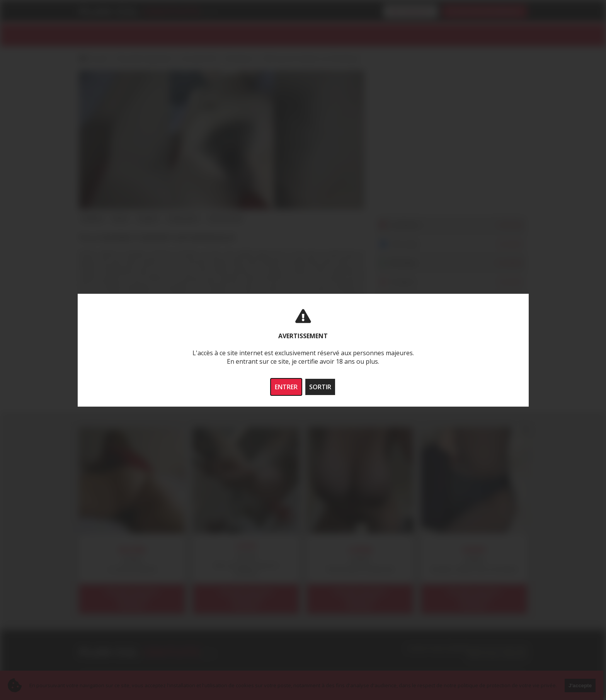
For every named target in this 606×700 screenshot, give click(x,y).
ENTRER (286, 387)
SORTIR (320, 387)
